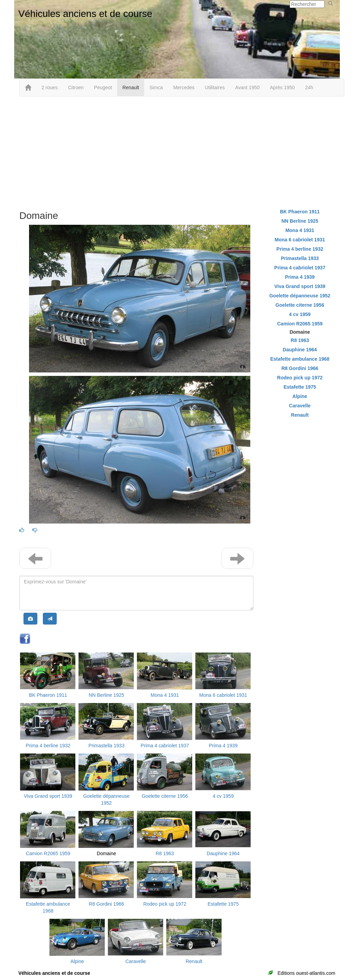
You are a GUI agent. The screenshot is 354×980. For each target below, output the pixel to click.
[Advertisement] (177, 152)
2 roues (50, 87)
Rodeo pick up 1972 (165, 904)
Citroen (76, 87)
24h (309, 87)
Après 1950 (282, 87)
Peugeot (103, 87)
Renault (131, 87)
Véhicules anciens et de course (85, 14)
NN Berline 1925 (106, 695)
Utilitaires (215, 87)
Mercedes (184, 87)
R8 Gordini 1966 (106, 904)
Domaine (106, 853)
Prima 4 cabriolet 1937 (165, 746)
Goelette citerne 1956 (165, 796)
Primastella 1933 (106, 746)
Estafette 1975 (223, 904)
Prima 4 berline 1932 (48, 746)
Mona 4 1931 (165, 695)
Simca (156, 87)
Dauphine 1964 (223, 853)
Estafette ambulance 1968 (300, 359)
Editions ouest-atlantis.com (306, 973)
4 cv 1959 (223, 796)
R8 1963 (165, 853)
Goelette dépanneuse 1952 (300, 296)
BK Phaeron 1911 (48, 695)
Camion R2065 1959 (48, 853)
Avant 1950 (247, 87)
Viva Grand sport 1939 (48, 796)
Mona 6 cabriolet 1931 (223, 695)
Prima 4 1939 (223, 746)
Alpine (77, 961)
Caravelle (136, 961)
